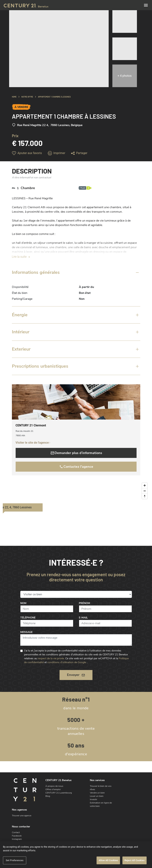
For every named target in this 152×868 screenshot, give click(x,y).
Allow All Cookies (108, 860)
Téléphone (28, 618)
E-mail (83, 618)
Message (26, 632)
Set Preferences (15, 860)
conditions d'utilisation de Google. (67, 662)
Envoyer (76, 675)
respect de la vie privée (51, 658)
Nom (23, 603)
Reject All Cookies (135, 860)
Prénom (84, 603)
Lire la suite (21, 257)
